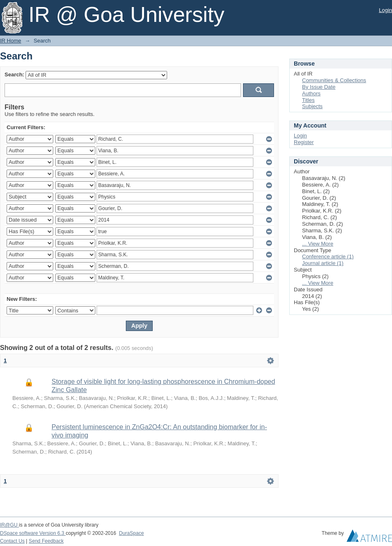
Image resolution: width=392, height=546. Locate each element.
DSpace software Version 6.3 (33, 533)
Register (304, 142)
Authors (311, 93)
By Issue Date (319, 87)
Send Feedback (46, 541)
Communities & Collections (334, 80)
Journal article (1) (323, 263)
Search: (14, 74)
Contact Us (12, 541)
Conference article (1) (328, 256)
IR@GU (9, 525)
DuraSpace (131, 533)
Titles (308, 100)
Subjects (312, 106)
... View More (318, 244)
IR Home (11, 41)
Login (385, 10)
